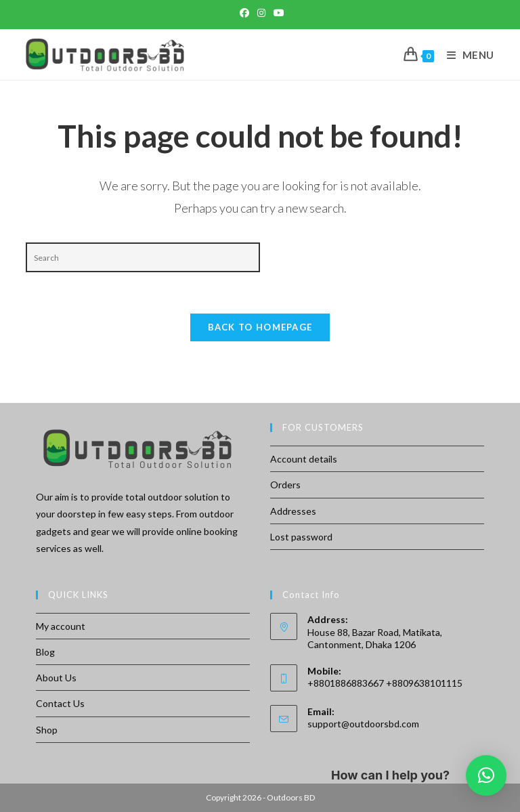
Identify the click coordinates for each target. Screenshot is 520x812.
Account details (304, 459)
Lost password (301, 537)
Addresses (293, 511)
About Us (56, 678)
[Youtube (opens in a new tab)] (277, 13)
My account (61, 626)
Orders (285, 485)
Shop (47, 730)
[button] (486, 775)
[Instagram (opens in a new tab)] (261, 13)
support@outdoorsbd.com (363, 724)
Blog (45, 652)
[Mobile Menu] (465, 55)
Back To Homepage (260, 327)
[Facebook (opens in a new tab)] (244, 13)
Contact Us (60, 703)
